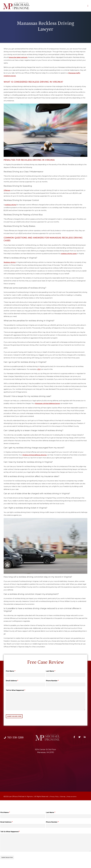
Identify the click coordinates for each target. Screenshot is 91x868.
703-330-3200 (14, 737)
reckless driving (10, 205)
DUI (39, 369)
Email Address (12, 681)
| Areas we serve (71, 797)
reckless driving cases (69, 254)
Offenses (7, 190)
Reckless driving (10, 262)
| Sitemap (62, 797)
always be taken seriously (18, 57)
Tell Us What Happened (16, 690)
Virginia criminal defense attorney (34, 455)
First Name (11, 671)
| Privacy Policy (54, 797)
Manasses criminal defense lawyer (47, 403)
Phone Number (52, 681)
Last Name (51, 671)
